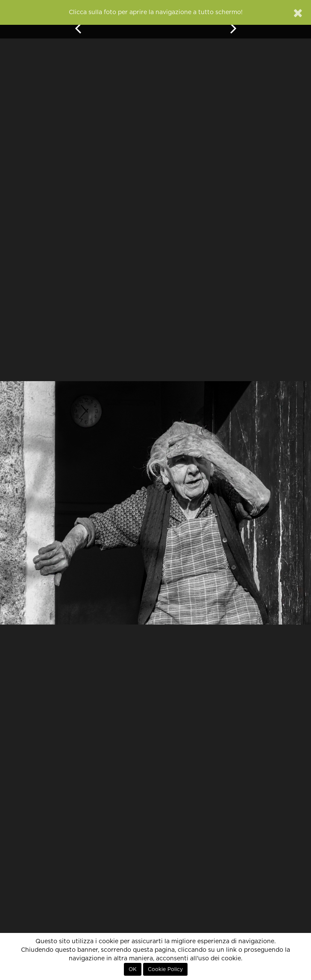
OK (133, 969)
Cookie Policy (165, 969)
